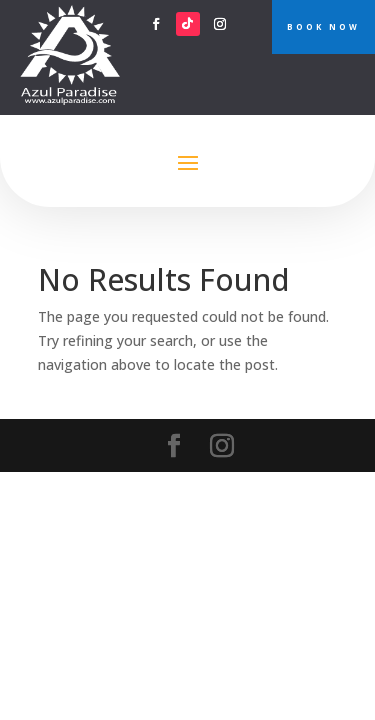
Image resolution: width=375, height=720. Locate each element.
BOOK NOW (323, 26)
